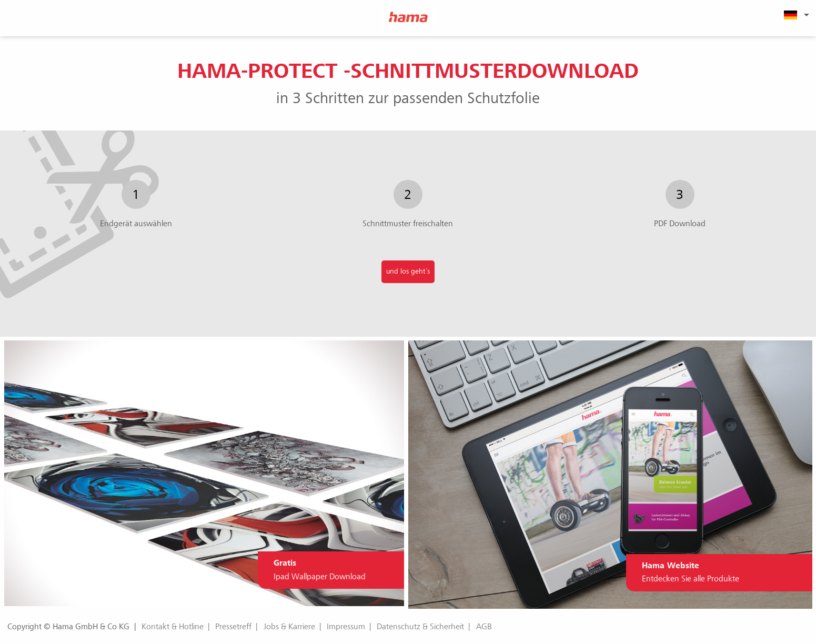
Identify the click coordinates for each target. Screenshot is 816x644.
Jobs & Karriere (289, 627)
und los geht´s (408, 271)
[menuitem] (795, 15)
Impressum (346, 627)
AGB (484, 627)
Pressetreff (233, 627)
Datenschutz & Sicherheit (420, 627)
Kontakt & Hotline (173, 627)
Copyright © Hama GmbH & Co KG (68, 627)
